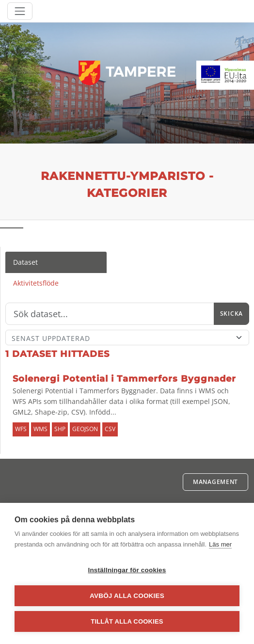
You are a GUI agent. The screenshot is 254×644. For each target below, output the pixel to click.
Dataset (25, 262)
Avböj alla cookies (127, 596)
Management (215, 482)
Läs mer (220, 544)
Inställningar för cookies (127, 570)
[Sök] (110, 314)
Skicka (231, 314)
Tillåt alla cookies (127, 621)
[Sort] (127, 338)
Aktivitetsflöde (36, 283)
